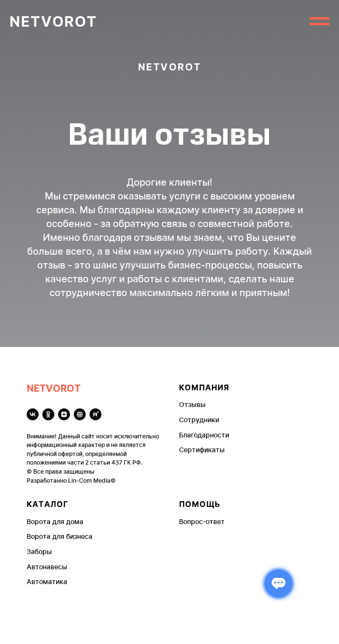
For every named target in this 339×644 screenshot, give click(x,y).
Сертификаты (202, 450)
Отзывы (192, 404)
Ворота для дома (55, 521)
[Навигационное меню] (319, 21)
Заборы (39, 551)
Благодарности (204, 435)
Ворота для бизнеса (60, 536)
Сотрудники (199, 420)
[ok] (48, 414)
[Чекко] (80, 414)
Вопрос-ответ (202, 521)
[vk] (33, 414)
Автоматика (47, 581)
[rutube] (95, 414)
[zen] (64, 414)
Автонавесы (47, 567)
